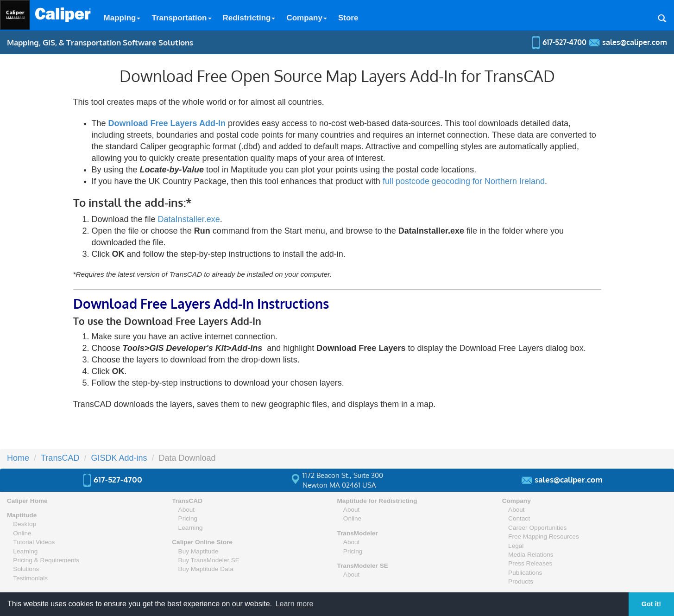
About (187, 510)
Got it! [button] (651, 604)
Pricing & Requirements (46, 560)
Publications (525, 573)
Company (306, 18)
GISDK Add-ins (119, 458)
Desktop (25, 524)
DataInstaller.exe (189, 219)
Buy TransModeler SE (209, 560)
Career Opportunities (537, 528)
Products (521, 581)
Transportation (181, 18)
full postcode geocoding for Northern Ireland (464, 181)
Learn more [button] (295, 604)
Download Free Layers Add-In (167, 123)
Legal (516, 546)
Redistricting (249, 18)
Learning (25, 551)
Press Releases (530, 563)
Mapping (122, 18)
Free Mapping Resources (544, 537)
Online (22, 533)
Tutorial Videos (34, 542)
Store (348, 18)
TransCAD (60, 458)
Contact (519, 518)
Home (18, 458)
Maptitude (22, 515)
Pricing (188, 518)
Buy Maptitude (198, 551)
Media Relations (531, 555)
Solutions (26, 569)
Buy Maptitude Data (206, 569)
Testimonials (30, 578)
